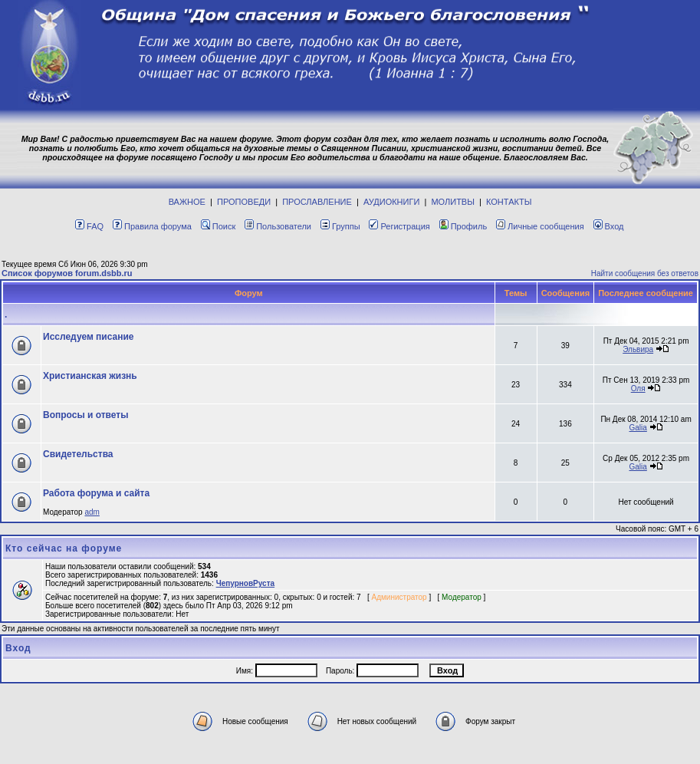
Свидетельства (78, 454)
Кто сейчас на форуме (64, 548)
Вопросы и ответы (85, 415)
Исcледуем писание (89, 337)
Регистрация (399, 226)
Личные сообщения (540, 226)
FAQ (89, 226)
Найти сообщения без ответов (645, 273)
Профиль (463, 226)
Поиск (218, 226)
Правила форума (152, 226)
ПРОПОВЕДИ (244, 202)
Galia (638, 428)
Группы (340, 226)
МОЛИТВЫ (453, 202)
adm (92, 512)
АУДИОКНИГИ (391, 202)
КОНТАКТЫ (509, 202)
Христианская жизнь (90, 376)
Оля (638, 389)
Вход (609, 226)
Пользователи (278, 226)
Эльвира (638, 349)
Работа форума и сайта (96, 493)
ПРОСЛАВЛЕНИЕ (317, 202)
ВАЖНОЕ (187, 202)
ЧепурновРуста (245, 583)
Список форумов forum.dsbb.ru (67, 273)
